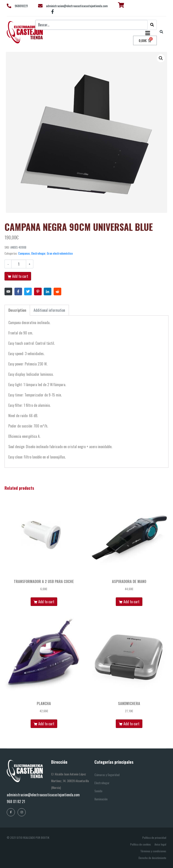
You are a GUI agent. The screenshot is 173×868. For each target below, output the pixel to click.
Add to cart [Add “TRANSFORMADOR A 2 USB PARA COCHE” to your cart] (46, 602)
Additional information (49, 310)
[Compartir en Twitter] (28, 292)
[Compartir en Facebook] (18, 292)
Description (17, 310)
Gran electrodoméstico (60, 253)
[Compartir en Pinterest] (38, 292)
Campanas (24, 253)
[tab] (17, 310)
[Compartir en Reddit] (57, 292)
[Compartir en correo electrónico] (8, 292)
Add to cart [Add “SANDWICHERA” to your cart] (131, 724)
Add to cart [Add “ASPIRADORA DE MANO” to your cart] (131, 602)
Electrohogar (38, 253)
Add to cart (20, 276)
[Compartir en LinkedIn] (48, 292)
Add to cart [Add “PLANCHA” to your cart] (46, 724)
